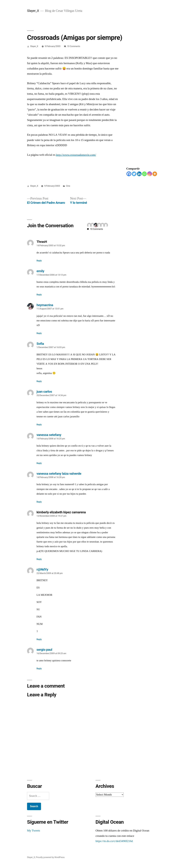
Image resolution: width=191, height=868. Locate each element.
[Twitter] (134, 174)
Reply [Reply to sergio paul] (39, 669)
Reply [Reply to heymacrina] (39, 333)
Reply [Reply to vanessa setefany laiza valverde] (39, 502)
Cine (68, 186)
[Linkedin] (139, 174)
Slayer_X (33, 11)
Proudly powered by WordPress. (50, 857)
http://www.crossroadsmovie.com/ (76, 155)
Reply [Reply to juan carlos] (39, 425)
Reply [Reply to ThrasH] (39, 261)
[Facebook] (129, 174)
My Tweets (34, 831)
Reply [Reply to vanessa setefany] (39, 463)
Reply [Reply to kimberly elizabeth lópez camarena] (39, 559)
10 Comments (73, 46)
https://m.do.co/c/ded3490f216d (114, 841)
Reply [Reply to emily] (39, 295)
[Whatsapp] (144, 174)
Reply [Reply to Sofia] (39, 381)
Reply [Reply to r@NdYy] (39, 639)
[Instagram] (150, 174)
